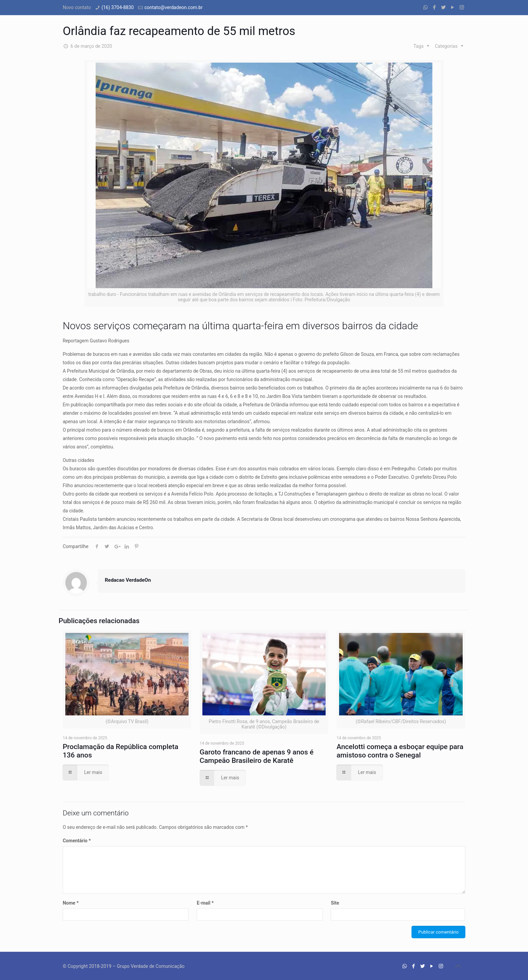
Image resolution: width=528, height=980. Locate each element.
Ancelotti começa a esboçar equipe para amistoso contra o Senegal (400, 751)
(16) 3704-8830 (118, 7)
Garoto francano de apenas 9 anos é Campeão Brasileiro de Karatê (257, 756)
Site (335, 903)
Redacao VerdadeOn (128, 580)
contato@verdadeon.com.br (174, 7)
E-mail (205, 903)
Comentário (77, 841)
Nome (71, 903)
